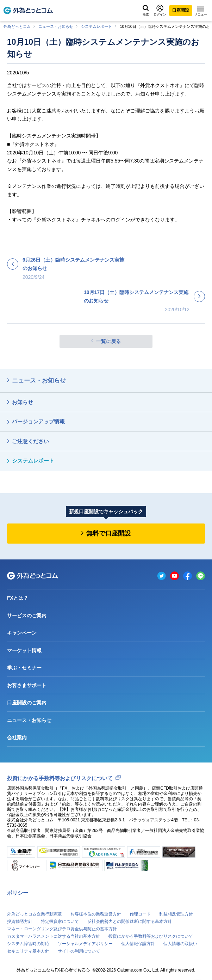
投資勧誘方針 (20, 921)
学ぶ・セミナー (24, 668)
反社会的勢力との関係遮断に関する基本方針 (130, 921)
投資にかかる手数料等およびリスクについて (60, 778)
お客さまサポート (27, 685)
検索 (146, 11)
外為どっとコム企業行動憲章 (35, 914)
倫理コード (140, 914)
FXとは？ (18, 598)
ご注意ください (30, 441)
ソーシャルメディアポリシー (85, 944)
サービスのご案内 (27, 615)
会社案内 (17, 737)
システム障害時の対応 (28, 944)
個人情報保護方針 (138, 944)
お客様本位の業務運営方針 (96, 914)
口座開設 (181, 10)
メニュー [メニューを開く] (201, 11)
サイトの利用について (79, 951)
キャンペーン (22, 633)
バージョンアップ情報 (38, 421)
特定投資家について (60, 921)
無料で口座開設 (108, 533)
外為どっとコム (17, 26)
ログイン (160, 10)
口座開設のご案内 (27, 703)
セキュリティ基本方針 (28, 951)
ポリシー (18, 893)
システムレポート (96, 26)
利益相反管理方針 (176, 914)
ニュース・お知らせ (56, 26)
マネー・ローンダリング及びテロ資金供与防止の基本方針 (62, 929)
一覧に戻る (108, 341)
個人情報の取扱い (180, 944)
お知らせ (23, 402)
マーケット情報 (24, 650)
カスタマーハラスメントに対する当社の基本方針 (54, 936)
